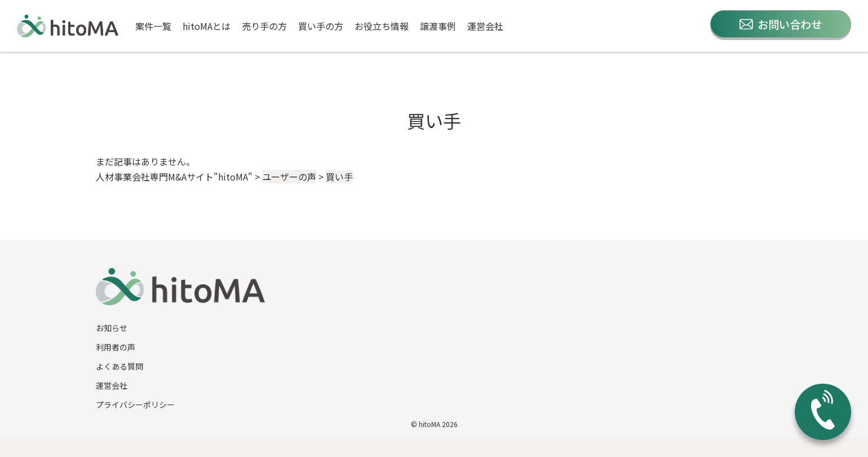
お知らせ (112, 328)
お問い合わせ (781, 24)
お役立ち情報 (382, 26)
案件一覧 (153, 26)
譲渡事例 (438, 26)
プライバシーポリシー (135, 405)
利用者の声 (116, 347)
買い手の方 (321, 26)
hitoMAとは (207, 26)
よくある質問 (119, 366)
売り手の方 (264, 26)
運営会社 (485, 26)
